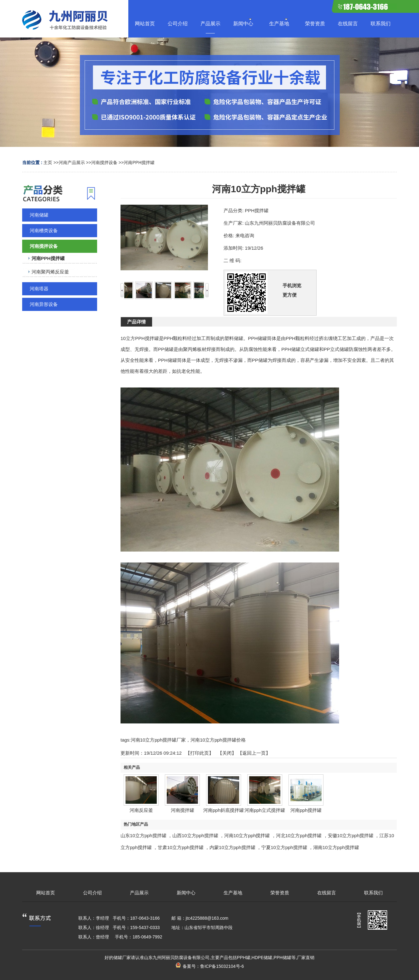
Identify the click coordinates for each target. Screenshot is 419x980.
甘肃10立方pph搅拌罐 (181, 847)
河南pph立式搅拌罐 (265, 810)
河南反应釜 (141, 810)
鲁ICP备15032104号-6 (222, 966)
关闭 (227, 753)
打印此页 (200, 753)
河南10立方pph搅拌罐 (247, 835)
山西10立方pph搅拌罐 (195, 835)
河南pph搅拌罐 (306, 810)
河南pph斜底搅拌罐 (224, 810)
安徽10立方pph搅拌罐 (351, 835)
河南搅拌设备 (104, 162)
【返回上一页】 (254, 753)
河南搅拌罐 (182, 810)
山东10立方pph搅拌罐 (143, 835)
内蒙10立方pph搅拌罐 (232, 847)
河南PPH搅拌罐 (139, 162)
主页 (48, 162)
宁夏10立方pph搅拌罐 (284, 847)
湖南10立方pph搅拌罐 (336, 847)
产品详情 (136, 322)
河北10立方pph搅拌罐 (299, 835)
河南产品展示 (72, 162)
